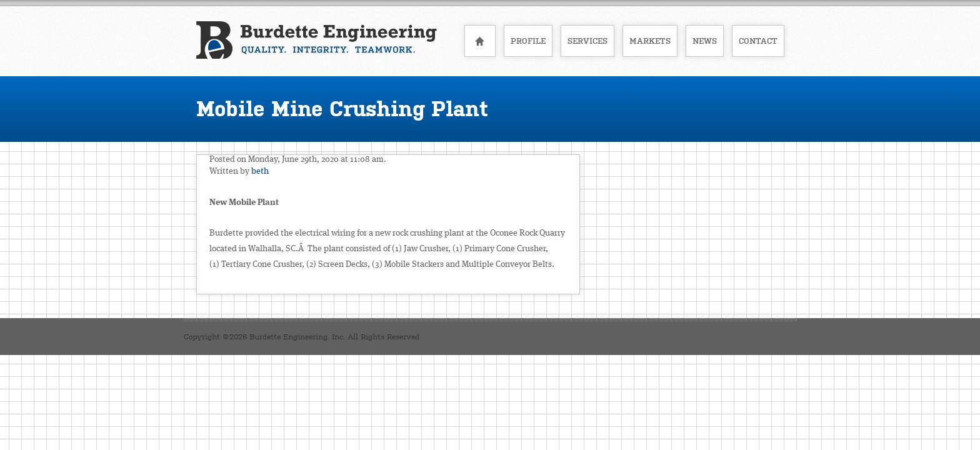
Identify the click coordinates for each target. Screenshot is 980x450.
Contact (758, 41)
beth (260, 171)
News (705, 41)
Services (587, 41)
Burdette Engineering (317, 40)
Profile (528, 41)
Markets (650, 41)
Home (480, 41)
